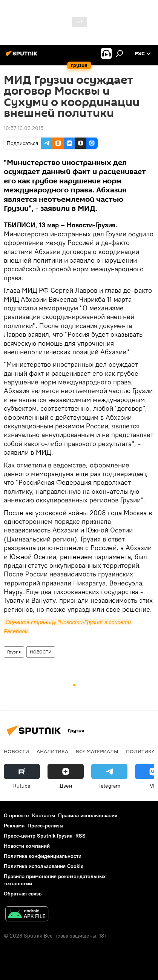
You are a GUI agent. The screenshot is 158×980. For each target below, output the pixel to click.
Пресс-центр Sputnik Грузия (38, 836)
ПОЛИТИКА (140, 751)
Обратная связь (23, 894)
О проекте (16, 815)
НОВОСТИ (41, 652)
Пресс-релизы (45, 826)
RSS (81, 836)
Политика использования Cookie (44, 866)
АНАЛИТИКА (52, 751)
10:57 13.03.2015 (24, 128)
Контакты (44, 815)
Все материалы (97, 751)
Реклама (14, 826)
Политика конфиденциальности (43, 856)
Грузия (14, 652)
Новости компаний (27, 846)
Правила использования (88, 815)
